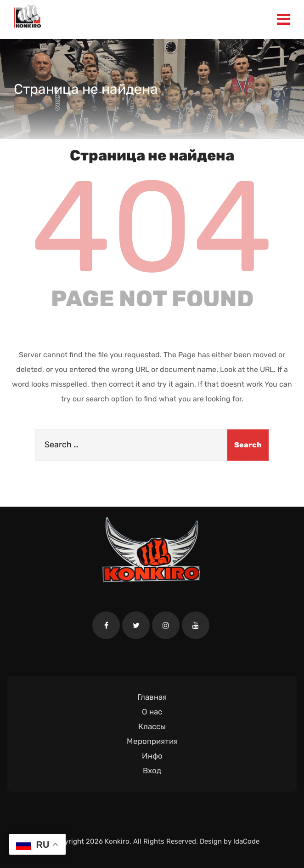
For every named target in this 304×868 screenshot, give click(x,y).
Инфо (152, 756)
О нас (152, 712)
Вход (152, 771)
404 (152, 227)
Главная (152, 697)
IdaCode (246, 841)
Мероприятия (152, 741)
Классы (152, 726)
